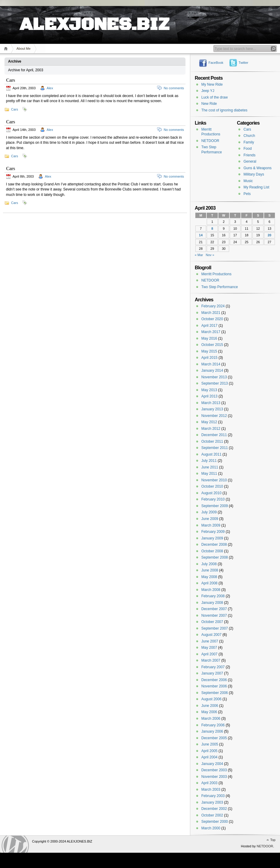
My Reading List (256, 187)
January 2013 (212, 409)
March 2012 (211, 429)
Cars (10, 80)
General (250, 161)
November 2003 (214, 777)
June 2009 (210, 519)
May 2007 (209, 648)
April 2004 (209, 757)
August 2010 (211, 493)
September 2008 (215, 557)
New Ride (209, 104)
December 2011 (214, 435)
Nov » (210, 255)
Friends (249, 155)
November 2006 (214, 686)
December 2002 (214, 809)
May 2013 (209, 390)
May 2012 (209, 422)
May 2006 (209, 712)
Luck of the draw (214, 97)
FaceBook (216, 63)
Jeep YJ (208, 91)
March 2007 (211, 660)
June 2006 (210, 706)
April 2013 (209, 396)
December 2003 (214, 770)
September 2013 (215, 383)
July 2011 (209, 461)
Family (249, 142)
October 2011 (212, 441)
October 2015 (212, 345)
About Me (23, 49)
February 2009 (213, 532)
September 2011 (215, 448)
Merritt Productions (216, 274)
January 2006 (212, 731)
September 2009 (215, 506)
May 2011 (209, 474)
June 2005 (210, 744)
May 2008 (209, 577)
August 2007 (211, 635)
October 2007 (212, 622)
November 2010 (214, 480)
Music (248, 181)
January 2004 (212, 764)
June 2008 (210, 570)
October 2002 (212, 815)
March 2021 (211, 313)
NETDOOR (210, 141)
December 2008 (214, 545)
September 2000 (215, 822)
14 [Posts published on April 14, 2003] (201, 235)
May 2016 (209, 338)
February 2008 (213, 596)
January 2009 (212, 538)
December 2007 (214, 609)
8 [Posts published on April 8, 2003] (212, 229)
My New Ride (212, 84)
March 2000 (211, 828)
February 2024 (213, 306)
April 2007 (209, 654)
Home (7, 49)
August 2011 (211, 454)
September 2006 (215, 693)
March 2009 (211, 525)
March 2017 (211, 332)
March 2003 (211, 790)
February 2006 (213, 725)
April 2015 (209, 358)
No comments (174, 88)
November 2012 (214, 416)
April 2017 (209, 326)
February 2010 (213, 499)
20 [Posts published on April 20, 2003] (270, 235)
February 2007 (213, 667)
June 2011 (210, 467)
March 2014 (211, 364)
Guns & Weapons (258, 168)
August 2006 (211, 699)
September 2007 (215, 628)
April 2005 (209, 751)
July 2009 (209, 512)
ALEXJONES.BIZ (94, 18)
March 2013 (211, 403)
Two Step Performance (220, 287)
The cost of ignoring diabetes (224, 110)
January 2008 (212, 603)
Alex (50, 88)
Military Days (254, 174)
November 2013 (214, 377)
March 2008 (211, 590)
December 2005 (214, 738)
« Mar (199, 255)
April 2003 (209, 783)
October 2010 (212, 486)
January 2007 (212, 673)
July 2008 (209, 564)
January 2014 (212, 371)
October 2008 (212, 551)
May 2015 (209, 351)
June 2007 (210, 641)
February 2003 (213, 796)
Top (273, 840)
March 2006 (211, 719)
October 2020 (212, 319)
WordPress (15, 844)
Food (248, 149)
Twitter (244, 63)
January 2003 (212, 802)
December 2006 (214, 680)
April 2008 (209, 583)
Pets (247, 194)
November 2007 (214, 616)
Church (249, 136)
